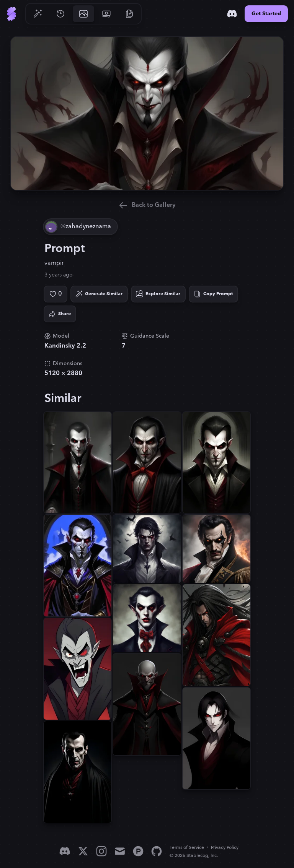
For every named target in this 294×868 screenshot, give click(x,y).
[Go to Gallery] (83, 14)
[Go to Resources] (129, 14)
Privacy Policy (225, 848)
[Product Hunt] (138, 851)
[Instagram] (101, 851)
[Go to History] (60, 14)
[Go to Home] (11, 14)
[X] (83, 851)
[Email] (120, 851)
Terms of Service (187, 848)
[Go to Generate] (38, 14)
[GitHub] (157, 851)
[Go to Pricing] (106, 14)
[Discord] (232, 14)
